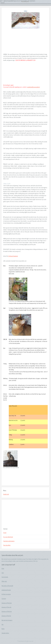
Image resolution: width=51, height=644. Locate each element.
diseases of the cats (6, 607)
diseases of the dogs (7, 603)
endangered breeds (6, 590)
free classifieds (7, 545)
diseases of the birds (7, 612)
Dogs (3, 569)
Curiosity (4, 599)
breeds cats (6, 494)
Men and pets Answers (7, 620)
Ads (3, 625)
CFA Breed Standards (13, 256)
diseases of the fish (6, 616)
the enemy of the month (7, 586)
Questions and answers (9, 541)
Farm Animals (5, 577)
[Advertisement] (25, 514)
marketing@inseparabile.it (33, 87)
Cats (3, 573)
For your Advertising (8, 537)
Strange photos (5, 633)
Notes (3, 629)
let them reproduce (6, 594)
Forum (5, 533)
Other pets (4, 581)
